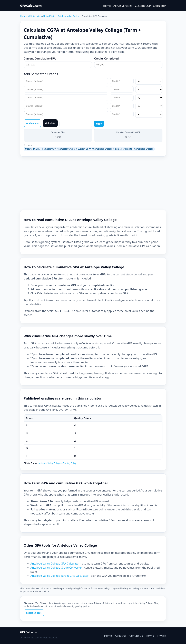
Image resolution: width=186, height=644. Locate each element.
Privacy (161, 636)
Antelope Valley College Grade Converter (56, 568)
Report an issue (34, 613)
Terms (150, 636)
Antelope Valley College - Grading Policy (57, 463)
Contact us (136, 636)
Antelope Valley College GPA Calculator (55, 564)
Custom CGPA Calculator (150, 6)
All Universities (123, 6)
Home (107, 6)
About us (121, 636)
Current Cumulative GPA (40, 58)
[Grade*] (149, 81)
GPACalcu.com (31, 6)
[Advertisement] (93, 183)
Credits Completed (107, 58)
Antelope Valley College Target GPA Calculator (60, 576)
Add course (32, 123)
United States (50, 16)
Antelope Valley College (69, 16)
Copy (99, 124)
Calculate (50, 123)
